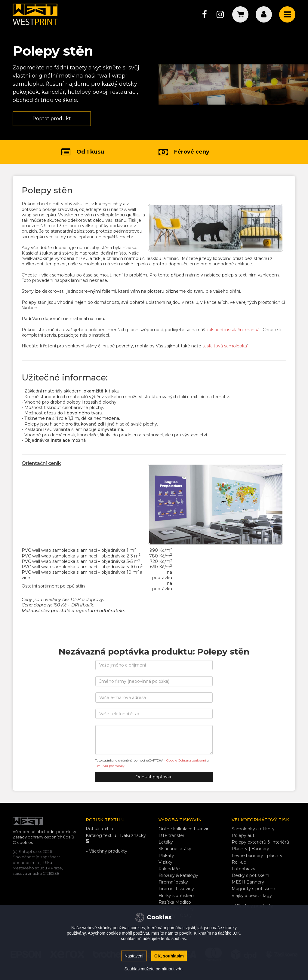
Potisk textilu (99, 829)
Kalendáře (169, 869)
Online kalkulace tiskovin (184, 829)
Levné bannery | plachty (257, 856)
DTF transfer (171, 835)
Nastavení (134, 956)
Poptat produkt (52, 119)
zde (179, 969)
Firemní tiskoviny (176, 889)
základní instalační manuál (233, 330)
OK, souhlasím (169, 956)
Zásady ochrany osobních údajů (43, 837)
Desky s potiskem (250, 875)
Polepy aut (243, 835)
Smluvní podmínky (110, 766)
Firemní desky (173, 882)
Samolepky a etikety (253, 829)
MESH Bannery (248, 882)
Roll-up (239, 862)
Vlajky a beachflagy (252, 896)
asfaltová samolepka (226, 346)
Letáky (166, 842)
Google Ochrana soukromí (186, 760)
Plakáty (166, 856)
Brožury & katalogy (178, 875)
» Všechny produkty (106, 851)
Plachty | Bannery (250, 849)
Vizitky (165, 862)
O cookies (23, 842)
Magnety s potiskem (253, 889)
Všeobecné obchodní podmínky (44, 832)
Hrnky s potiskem (177, 896)
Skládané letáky (175, 849)
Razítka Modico (175, 902)
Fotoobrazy (243, 869)
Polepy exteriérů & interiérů (260, 842)
